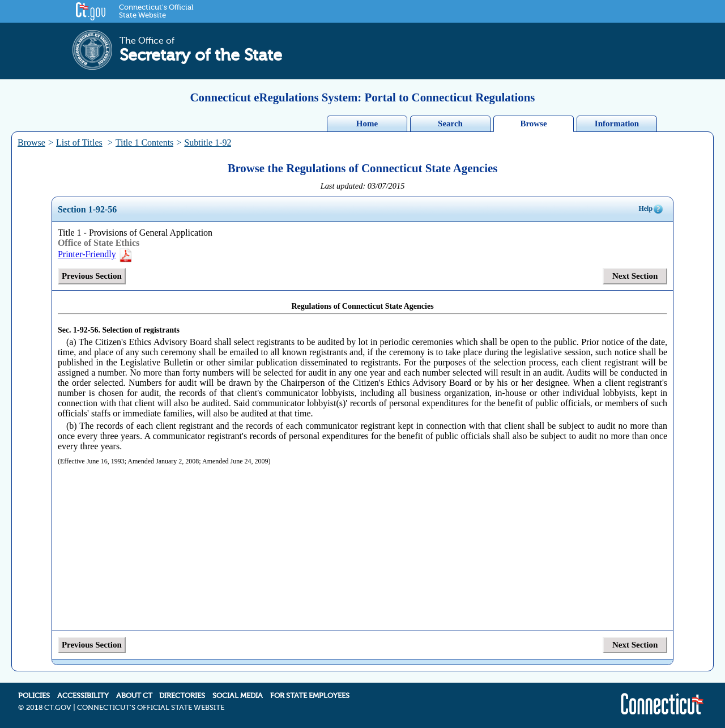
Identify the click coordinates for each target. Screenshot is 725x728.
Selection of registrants (141, 330)
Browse (533, 124)
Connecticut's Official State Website (156, 11)
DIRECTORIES (182, 696)
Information (617, 124)
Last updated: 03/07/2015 (363, 186)
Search (450, 124)
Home (367, 124)
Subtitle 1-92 (208, 142)
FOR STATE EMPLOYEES (310, 696)
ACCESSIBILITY (83, 696)
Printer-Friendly (95, 254)
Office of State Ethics (99, 243)
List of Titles (79, 142)
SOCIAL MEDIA (238, 696)
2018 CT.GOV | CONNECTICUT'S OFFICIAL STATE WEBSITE (125, 708)
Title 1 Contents (145, 142)
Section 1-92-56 (87, 209)
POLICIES (34, 696)
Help (651, 209)
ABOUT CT (134, 696)
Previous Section (92, 276)
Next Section (635, 276)
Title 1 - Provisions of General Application (135, 233)
